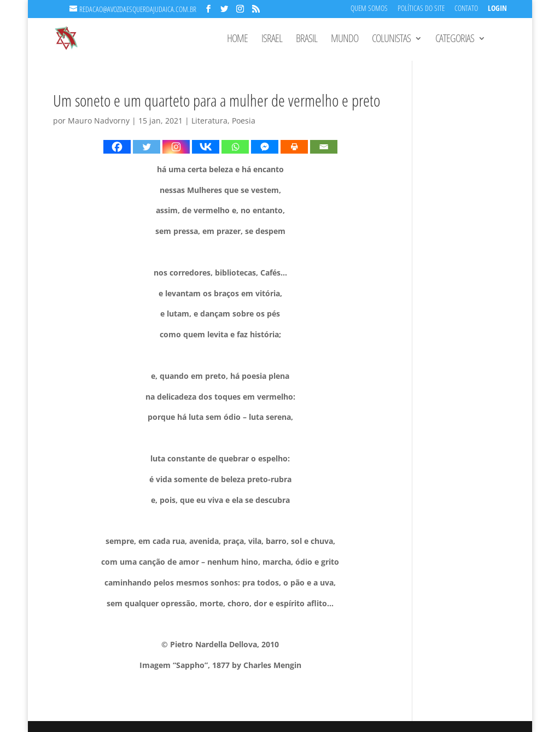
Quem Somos (369, 9)
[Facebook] (117, 147)
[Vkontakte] (206, 147)
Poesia (244, 121)
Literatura (209, 121)
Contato (466, 9)
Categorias (455, 40)
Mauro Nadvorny (99, 121)
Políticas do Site (421, 9)
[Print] (294, 147)
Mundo (345, 40)
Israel (272, 40)
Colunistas (391, 40)
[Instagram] (176, 147)
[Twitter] (147, 147)
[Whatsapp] (235, 147)
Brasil (307, 40)
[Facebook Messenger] (265, 147)
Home (237, 40)
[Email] (324, 147)
